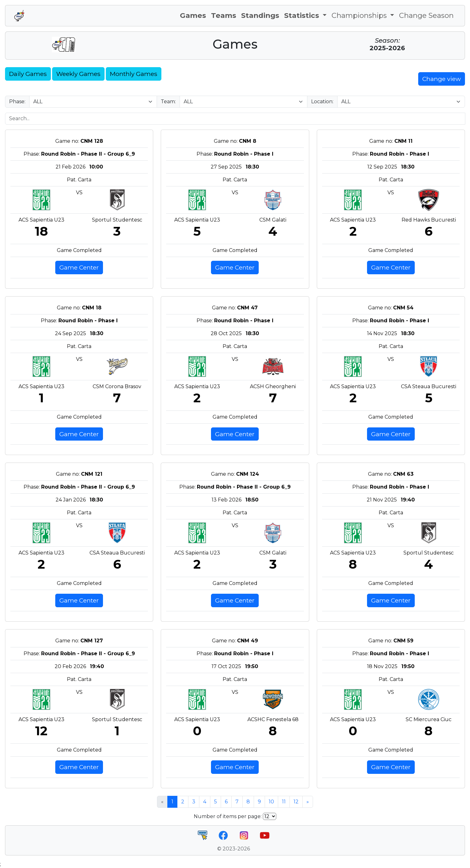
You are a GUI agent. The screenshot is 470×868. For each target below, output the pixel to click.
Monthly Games (134, 74)
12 (296, 802)
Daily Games (28, 74)
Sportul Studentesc (117, 220)
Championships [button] (360, 15)
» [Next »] (308, 802)
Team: (168, 102)
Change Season (426, 15)
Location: (322, 102)
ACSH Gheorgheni (273, 386)
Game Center (79, 267)
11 (284, 802)
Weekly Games (78, 74)
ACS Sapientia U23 (41, 220)
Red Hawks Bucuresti (429, 220)
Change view (442, 79)
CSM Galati (273, 220)
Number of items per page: (228, 816)
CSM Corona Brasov (117, 386)
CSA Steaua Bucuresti (429, 386)
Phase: (17, 102)
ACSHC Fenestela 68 (273, 719)
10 (271, 802)
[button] (305, 16)
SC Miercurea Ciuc (429, 719)
